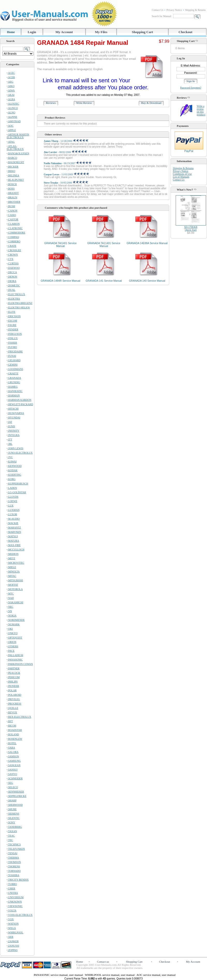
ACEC (11, 73)
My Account (64, 32)
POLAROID (14, 695)
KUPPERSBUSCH (17, 484)
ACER (11, 77)
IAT (9, 422)
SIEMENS (13, 814)
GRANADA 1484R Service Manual (60, 281)
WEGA (11, 928)
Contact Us (158, 10)
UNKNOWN (14, 902)
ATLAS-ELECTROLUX (15, 148)
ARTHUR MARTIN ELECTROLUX (18, 136)
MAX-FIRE (14, 545)
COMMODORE (16, 233)
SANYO (12, 774)
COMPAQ (13, 237)
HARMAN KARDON (19, 400)
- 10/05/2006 (66, 183)
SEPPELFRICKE (17, 796)
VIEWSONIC (15, 906)
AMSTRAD (14, 121)
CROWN (12, 255)
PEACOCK (13, 673)
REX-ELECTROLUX (19, 717)
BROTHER (13, 202)
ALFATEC (13, 104)
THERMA (13, 858)
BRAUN (12, 197)
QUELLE (12, 708)
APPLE (11, 130)
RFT (10, 721)
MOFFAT (12, 585)
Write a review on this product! (201, 110)
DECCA (12, 272)
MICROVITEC (16, 563)
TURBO (12, 884)
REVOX (12, 712)
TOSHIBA (13, 875)
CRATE (12, 246)
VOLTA (12, 910)
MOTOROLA (15, 589)
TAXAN (12, 831)
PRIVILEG (13, 699)
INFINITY (13, 431)
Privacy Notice (174, 10)
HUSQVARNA (15, 413)
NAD (10, 598)
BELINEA (13, 175)
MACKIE (13, 523)
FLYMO (12, 347)
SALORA (13, 752)
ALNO (11, 112)
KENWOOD (14, 466)
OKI (10, 629)
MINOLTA (13, 572)
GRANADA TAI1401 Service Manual (60, 245)
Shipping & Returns (195, 10)
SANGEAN (14, 765)
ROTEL (12, 743)
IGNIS (11, 426)
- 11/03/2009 (66, 174)
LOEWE (12, 501)
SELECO (12, 787)
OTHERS (12, 646)
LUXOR (12, 514)
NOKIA (12, 616)
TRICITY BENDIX (18, 880)
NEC (10, 607)
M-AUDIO (13, 519)
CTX (10, 259)
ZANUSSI (13, 946)
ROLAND (13, 734)
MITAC (12, 576)
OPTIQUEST (14, 638)
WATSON (13, 924)
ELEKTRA (13, 299)
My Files (101, 32)
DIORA (12, 281)
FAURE (12, 325)
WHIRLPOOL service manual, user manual (110, 975)
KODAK (12, 470)
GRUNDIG (13, 382)
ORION (12, 642)
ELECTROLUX (16, 294)
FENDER (12, 329)
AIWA (11, 90)
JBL (10, 444)
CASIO (11, 215)
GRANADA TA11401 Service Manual (104, 245)
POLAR (12, 690)
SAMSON (13, 756)
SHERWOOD (15, 805)
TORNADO (14, 871)
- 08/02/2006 (65, 152)
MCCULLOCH (16, 550)
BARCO (12, 158)
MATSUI (12, 536)
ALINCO (12, 108)
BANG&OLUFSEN (18, 153)
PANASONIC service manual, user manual (59, 975)
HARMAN (13, 395)
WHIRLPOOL (15, 932)
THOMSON (14, 862)
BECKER (13, 167)
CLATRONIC (15, 228)
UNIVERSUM (15, 897)
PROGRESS (14, 704)
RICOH (12, 726)
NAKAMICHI (15, 602)
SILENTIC (13, 818)
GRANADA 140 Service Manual (147, 281)
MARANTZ (14, 528)
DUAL (11, 290)
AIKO (11, 86)
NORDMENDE (16, 620)
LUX (10, 506)
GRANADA (14, 378)
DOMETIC (13, 285)
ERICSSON (14, 316)
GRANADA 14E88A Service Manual (147, 243)
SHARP (12, 800)
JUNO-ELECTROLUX (20, 453)
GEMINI (12, 365)
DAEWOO (13, 268)
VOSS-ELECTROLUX (20, 915)
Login (32, 32)
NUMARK (13, 624)
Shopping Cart (143, 32)
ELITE (11, 312)
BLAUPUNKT (15, 180)
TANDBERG (14, 827)
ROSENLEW (14, 739)
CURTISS (13, 263)
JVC (10, 457)
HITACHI (13, 409)
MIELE (11, 567)
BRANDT (13, 193)
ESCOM (12, 321)
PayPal (189, 150)
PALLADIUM (15, 655)
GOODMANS (15, 369)
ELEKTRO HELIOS (18, 307)
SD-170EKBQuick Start (191, 228)
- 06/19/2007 (68, 163)
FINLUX (12, 338)
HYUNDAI (13, 418)
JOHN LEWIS (15, 448)
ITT (9, 440)
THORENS (13, 866)
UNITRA (12, 893)
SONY (11, 822)
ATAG (11, 142)
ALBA (11, 99)
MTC (10, 594)
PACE (11, 651)
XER (10, 937)
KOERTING (14, 475)
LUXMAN (13, 510)
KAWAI (12, 462)
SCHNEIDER (15, 778)
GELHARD (14, 360)
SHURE (12, 809)
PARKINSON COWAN (20, 664)
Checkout (185, 32)
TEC (10, 840)
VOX (10, 919)
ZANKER (13, 941)
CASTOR (13, 219)
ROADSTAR (14, 730)
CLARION (13, 224)
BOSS (11, 189)
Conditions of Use (182, 174)
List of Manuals (181, 177)
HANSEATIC (15, 391)
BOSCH (12, 184)
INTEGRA (13, 435)
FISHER (12, 343)
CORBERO (14, 241)
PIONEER (13, 686)
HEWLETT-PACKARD (20, 404)
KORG (11, 479)
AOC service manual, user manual (156, 975)
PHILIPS (12, 682)
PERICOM (13, 677)
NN (9, 611)
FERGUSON (14, 334)
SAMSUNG (14, 761)
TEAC (11, 836)
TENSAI (12, 853)
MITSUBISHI (15, 580)
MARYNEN (14, 532)
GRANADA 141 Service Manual (104, 281)
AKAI (11, 95)
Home (11, 32)
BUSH (11, 206)
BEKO (11, 171)
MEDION (13, 554)
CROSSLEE (14, 250)
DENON (12, 277)
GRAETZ (13, 373)
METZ (11, 558)
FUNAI (11, 356)
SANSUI (12, 770)
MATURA (13, 541)
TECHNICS (14, 844)
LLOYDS (13, 497)
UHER (11, 888)
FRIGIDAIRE (15, 351)
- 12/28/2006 (66, 141)
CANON (12, 211)
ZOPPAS (12, 950)
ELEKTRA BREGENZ (20, 303)
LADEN (12, 488)
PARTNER (13, 668)
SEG (10, 783)
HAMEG (12, 387)
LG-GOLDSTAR (16, 492)
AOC (10, 126)
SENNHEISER (15, 792)
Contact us (103, 962)
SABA (11, 748)
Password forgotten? (191, 88)
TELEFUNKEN (16, 849)
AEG (10, 82)
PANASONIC (15, 660)
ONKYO (12, 633)
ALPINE (12, 117)
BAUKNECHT (15, 162)
